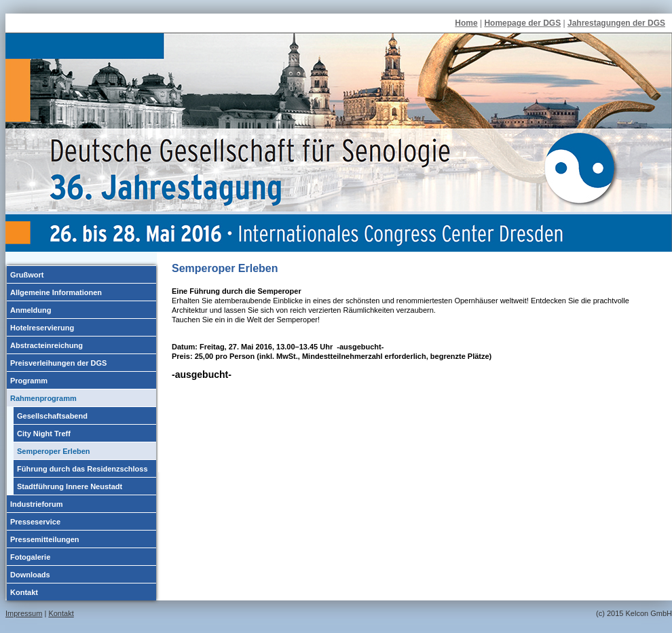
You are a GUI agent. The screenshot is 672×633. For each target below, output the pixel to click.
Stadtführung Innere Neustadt (70, 486)
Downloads (30, 575)
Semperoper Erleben (54, 451)
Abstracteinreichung (46, 345)
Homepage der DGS (522, 23)
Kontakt (24, 592)
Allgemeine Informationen (56, 292)
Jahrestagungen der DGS (616, 23)
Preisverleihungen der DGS (58, 363)
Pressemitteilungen (44, 539)
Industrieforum (37, 504)
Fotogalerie (30, 557)
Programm (29, 381)
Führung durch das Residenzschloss (82, 469)
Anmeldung (31, 310)
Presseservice (35, 522)
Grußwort (27, 275)
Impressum (24, 613)
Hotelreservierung (42, 328)
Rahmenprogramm (43, 398)
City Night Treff (44, 434)
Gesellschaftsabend (52, 416)
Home (466, 23)
